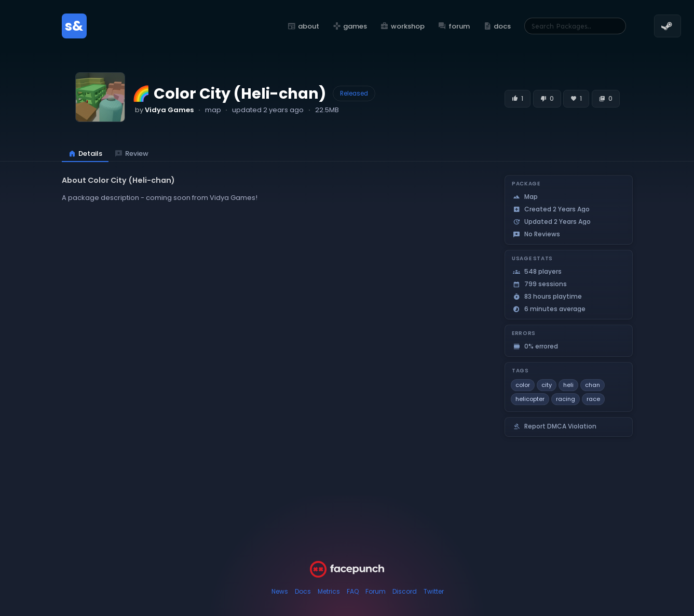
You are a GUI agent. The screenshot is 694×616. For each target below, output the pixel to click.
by (164, 110)
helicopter (530, 399)
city (547, 385)
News (280, 591)
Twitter (434, 591)
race (593, 399)
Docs (303, 591)
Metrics (329, 591)
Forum (376, 591)
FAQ (353, 591)
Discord (405, 591)
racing (566, 399)
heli (568, 385)
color (523, 385)
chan (593, 385)
